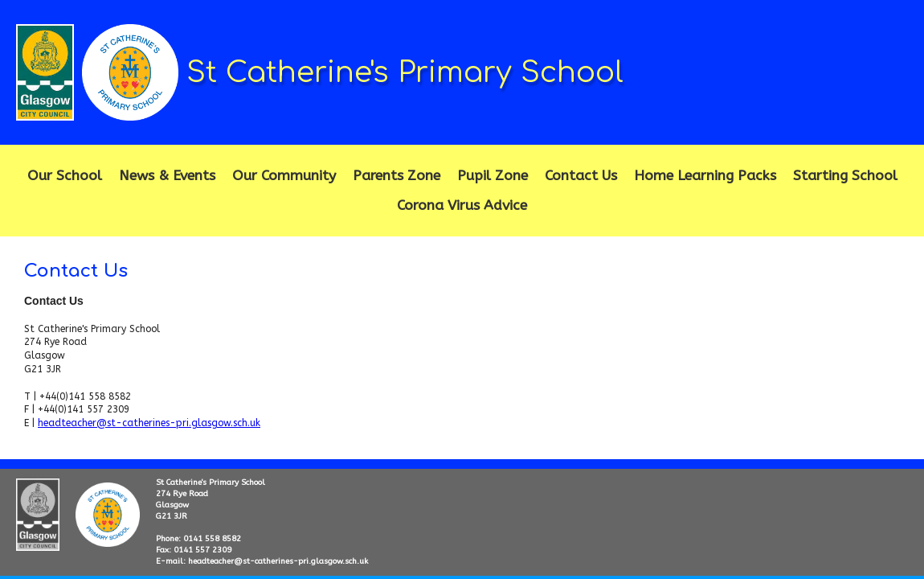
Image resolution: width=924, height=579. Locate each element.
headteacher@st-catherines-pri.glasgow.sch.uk (149, 423)
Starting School (845, 176)
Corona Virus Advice (462, 205)
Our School (65, 176)
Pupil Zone (493, 176)
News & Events (167, 176)
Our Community (284, 176)
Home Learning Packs (705, 176)
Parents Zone (397, 176)
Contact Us (581, 176)
